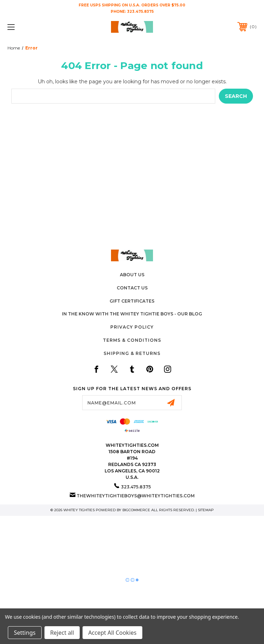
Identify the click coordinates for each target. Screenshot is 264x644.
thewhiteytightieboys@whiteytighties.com (136, 496)
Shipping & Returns (132, 353)
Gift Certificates (132, 301)
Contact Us (132, 288)
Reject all (62, 633)
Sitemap (206, 510)
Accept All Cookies (112, 633)
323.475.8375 (140, 12)
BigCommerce (136, 510)
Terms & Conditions (132, 340)
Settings (25, 633)
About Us (132, 275)
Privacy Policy (132, 327)
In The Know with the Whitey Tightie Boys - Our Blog (132, 314)
